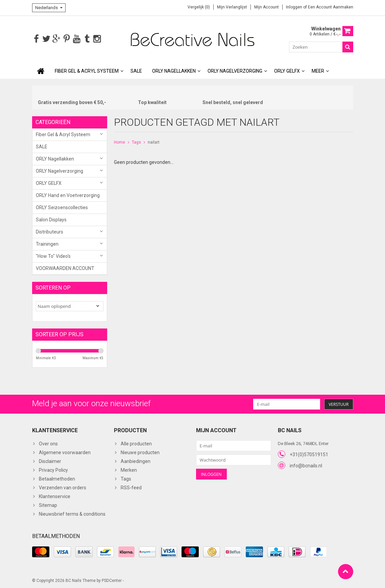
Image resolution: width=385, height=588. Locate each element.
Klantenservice (55, 496)
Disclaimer (50, 461)
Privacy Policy (53, 469)
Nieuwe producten (140, 452)
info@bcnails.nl (306, 465)
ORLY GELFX (287, 70)
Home (119, 142)
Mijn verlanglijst (232, 7)
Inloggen (295, 7)
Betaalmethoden (57, 478)
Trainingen (47, 243)
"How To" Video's (53, 255)
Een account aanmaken (331, 7)
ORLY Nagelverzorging (235, 70)
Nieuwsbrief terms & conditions (72, 513)
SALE (136, 70)
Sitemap (48, 505)
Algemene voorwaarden (65, 452)
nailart (154, 142)
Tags (136, 142)
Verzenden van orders (63, 487)
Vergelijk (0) (199, 7)
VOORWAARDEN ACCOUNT (65, 268)
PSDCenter (112, 580)
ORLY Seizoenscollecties (62, 207)
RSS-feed (131, 487)
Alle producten (136, 443)
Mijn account (267, 7)
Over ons (48, 443)
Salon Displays (51, 219)
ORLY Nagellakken (174, 70)
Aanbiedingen (136, 461)
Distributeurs (50, 231)
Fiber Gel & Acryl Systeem (87, 70)
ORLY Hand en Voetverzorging (68, 195)
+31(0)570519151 (309, 454)
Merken (129, 469)
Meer (318, 70)
